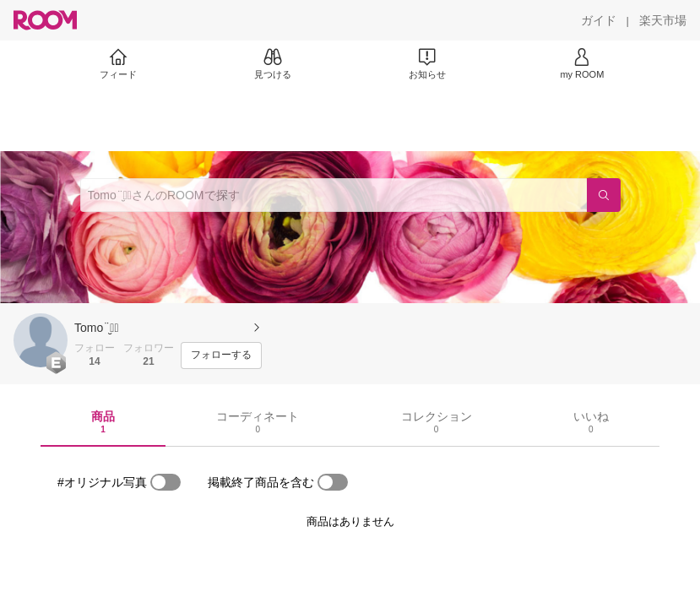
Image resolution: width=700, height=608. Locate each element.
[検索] (604, 195)
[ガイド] (599, 20)
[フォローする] (221, 356)
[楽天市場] (663, 20)
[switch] (166, 482)
